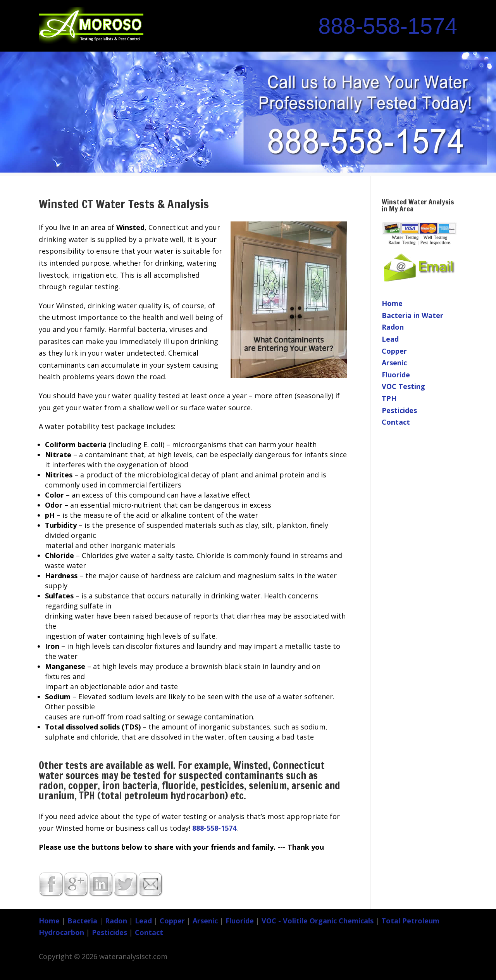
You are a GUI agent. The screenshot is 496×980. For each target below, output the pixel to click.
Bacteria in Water (412, 315)
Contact (396, 422)
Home (392, 303)
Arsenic (394, 363)
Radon (393, 327)
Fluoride (396, 375)
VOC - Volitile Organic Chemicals (318, 921)
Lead (390, 339)
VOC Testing (403, 386)
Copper (394, 351)
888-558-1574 (388, 26)
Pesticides (399, 410)
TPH (389, 398)
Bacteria (82, 921)
